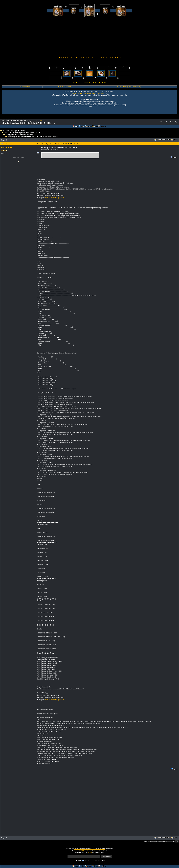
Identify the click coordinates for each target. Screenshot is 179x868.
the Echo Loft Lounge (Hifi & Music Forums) (129, 87)
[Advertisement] (89, 36)
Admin (55, 137)
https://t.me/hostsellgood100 (54, 198)
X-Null (90, 852)
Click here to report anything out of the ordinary (90, 93)
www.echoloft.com (25, 87)
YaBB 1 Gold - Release (85, 851)
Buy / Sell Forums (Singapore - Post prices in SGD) (22, 133)
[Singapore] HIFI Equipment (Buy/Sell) (20, 135)
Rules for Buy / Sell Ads (65, 87)
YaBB (40, 121)
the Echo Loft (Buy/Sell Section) (14, 131)
